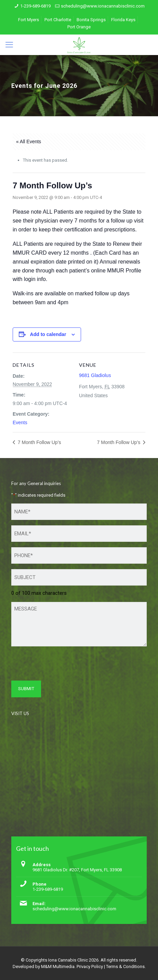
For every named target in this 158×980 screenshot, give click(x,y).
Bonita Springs (91, 20)
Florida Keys (123, 20)
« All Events (29, 142)
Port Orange (79, 27)
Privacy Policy (90, 966)
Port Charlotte (58, 20)
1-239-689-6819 (35, 6)
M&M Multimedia (58, 966)
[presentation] (63, 665)
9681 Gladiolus (95, 375)
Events (20, 422)
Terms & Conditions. (126, 966)
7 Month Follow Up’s (39, 442)
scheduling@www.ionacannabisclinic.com (103, 6)
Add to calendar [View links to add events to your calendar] (48, 334)
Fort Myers (29, 20)
